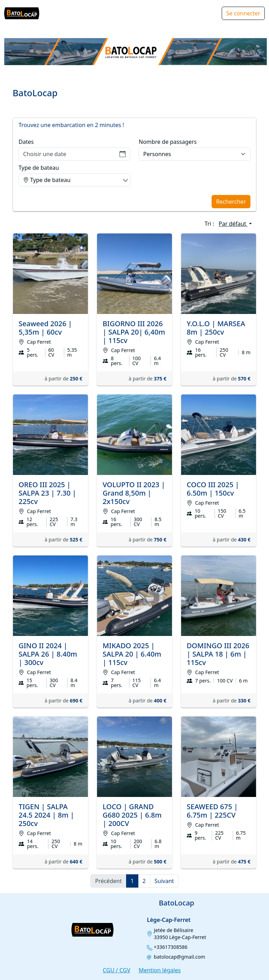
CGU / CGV (117, 970)
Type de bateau (39, 168)
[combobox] (74, 180)
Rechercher (231, 202)
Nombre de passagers (168, 142)
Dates (26, 142)
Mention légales (160, 970)
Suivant (164, 881)
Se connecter (243, 13)
